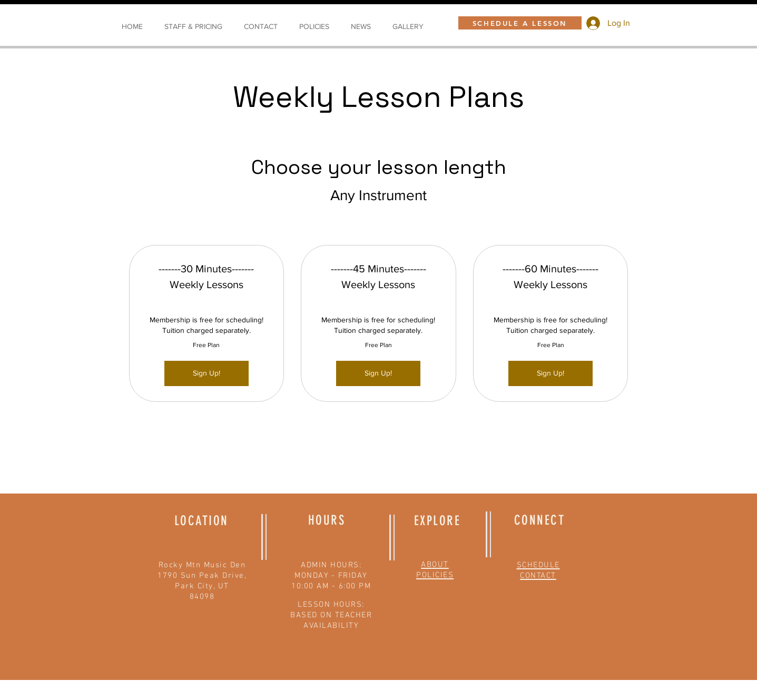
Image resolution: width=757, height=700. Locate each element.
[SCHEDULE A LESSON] (520, 23)
